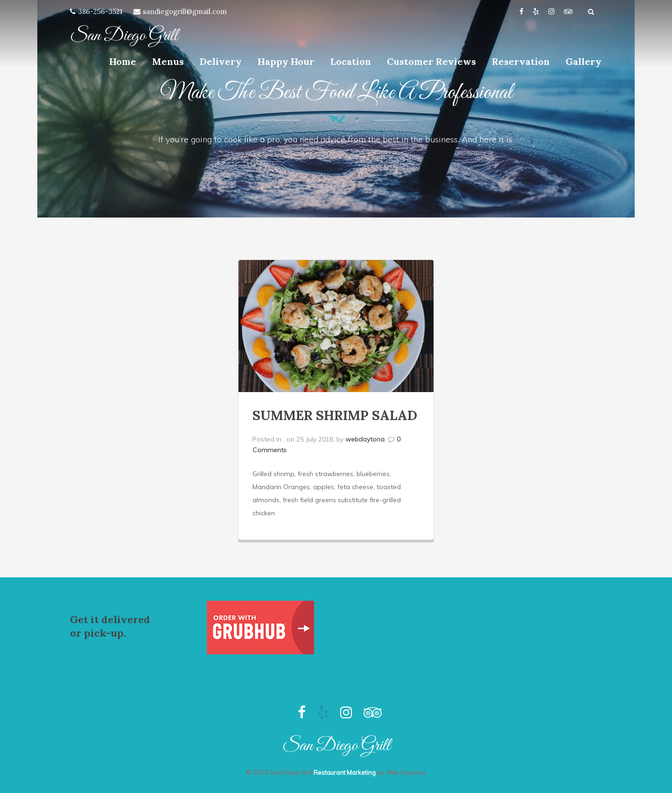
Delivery (221, 61)
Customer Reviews (431, 61)
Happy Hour (286, 61)
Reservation (521, 61)
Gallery (584, 61)
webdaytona (365, 439)
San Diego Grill (124, 36)
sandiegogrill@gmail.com (185, 11)
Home (123, 61)
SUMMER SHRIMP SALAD (335, 415)
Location (351, 61)
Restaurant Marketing (345, 772)
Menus (168, 61)
